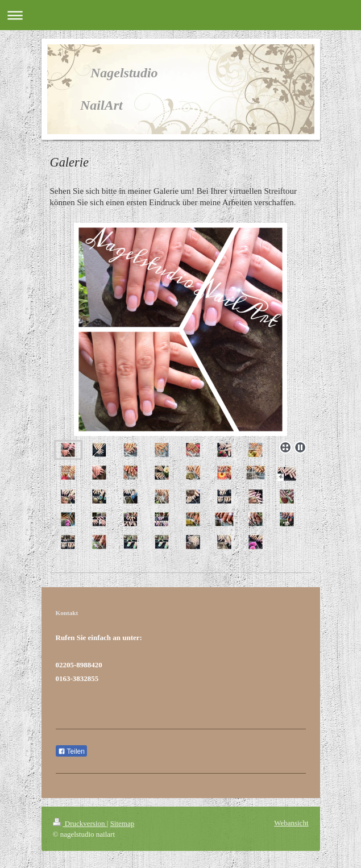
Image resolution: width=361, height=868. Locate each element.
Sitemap (123, 823)
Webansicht (291, 823)
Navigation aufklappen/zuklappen (180, 15)
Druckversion (80, 823)
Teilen (71, 751)
